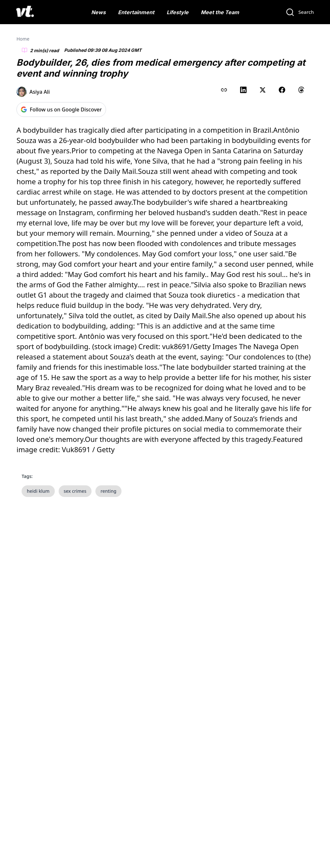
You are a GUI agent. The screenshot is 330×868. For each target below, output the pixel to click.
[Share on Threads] (301, 90)
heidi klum (38, 491)
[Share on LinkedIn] (243, 90)
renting (108, 491)
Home (23, 39)
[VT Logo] (25, 12)
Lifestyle (178, 12)
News (98, 12)
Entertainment (136, 12)
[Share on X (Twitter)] (263, 90)
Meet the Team (220, 12)
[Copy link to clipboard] (224, 90)
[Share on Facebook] (282, 90)
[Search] (300, 12)
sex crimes (75, 491)
